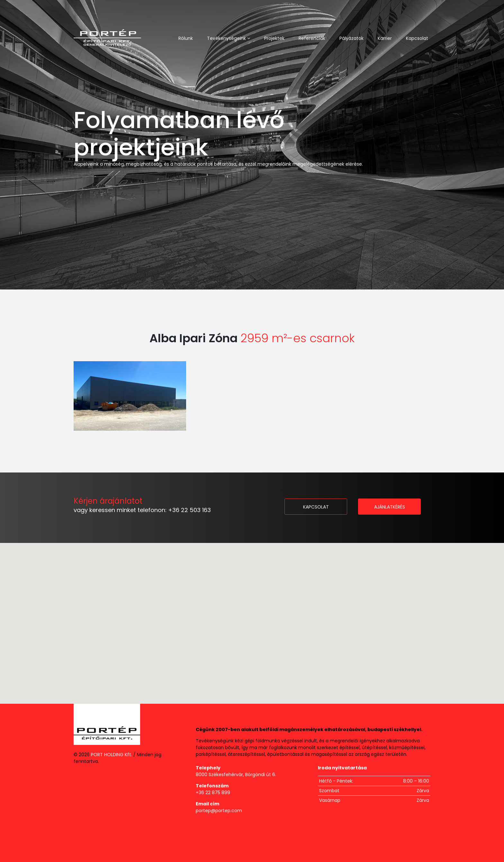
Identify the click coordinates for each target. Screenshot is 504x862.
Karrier (385, 38)
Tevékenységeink (229, 38)
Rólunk (186, 38)
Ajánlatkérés (390, 507)
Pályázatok (351, 38)
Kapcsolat (417, 38)
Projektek (274, 38)
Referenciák (312, 38)
